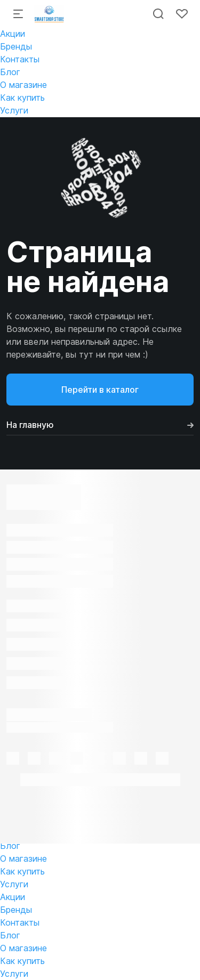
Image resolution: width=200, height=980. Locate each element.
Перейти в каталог (100, 390)
